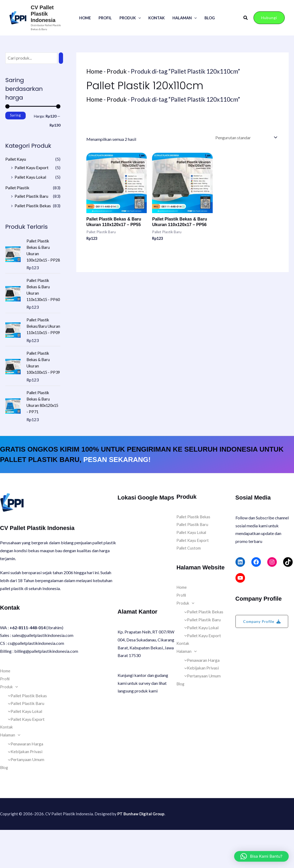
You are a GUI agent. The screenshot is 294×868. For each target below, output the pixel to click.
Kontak (157, 18)
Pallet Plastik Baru (31, 196)
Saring (15, 115)
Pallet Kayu (16, 159)
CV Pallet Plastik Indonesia (43, 14)
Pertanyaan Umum (25, 797)
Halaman (185, 18)
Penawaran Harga (24, 782)
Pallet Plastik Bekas (33, 206)
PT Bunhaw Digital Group (141, 852)
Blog (210, 18)
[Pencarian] (61, 58)
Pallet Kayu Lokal (30, 177)
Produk (130, 18)
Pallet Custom (189, 586)
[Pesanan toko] (246, 137)
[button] (138, 18)
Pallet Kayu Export (32, 167)
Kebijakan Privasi (24, 790)
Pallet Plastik (17, 188)
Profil (105, 18)
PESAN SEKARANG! (117, 498)
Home (85, 18)
